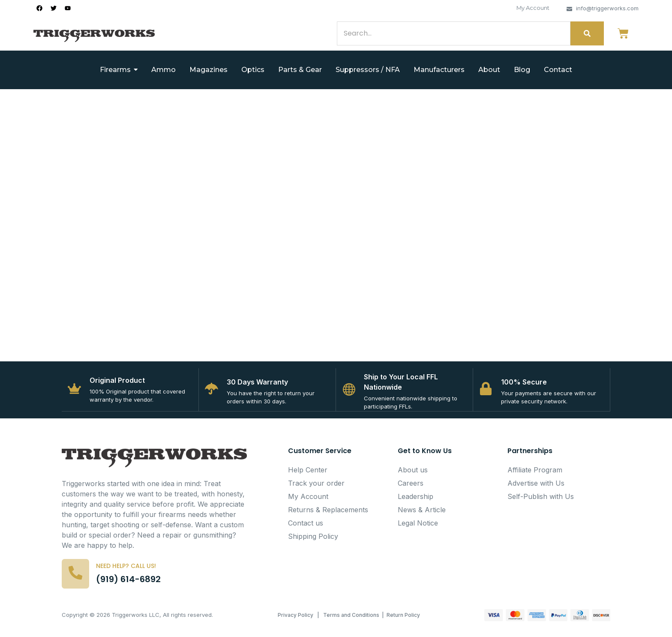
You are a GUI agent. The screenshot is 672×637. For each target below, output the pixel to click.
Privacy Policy (295, 617)
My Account (533, 8)
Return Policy (403, 617)
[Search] (454, 33)
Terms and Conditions (351, 617)
